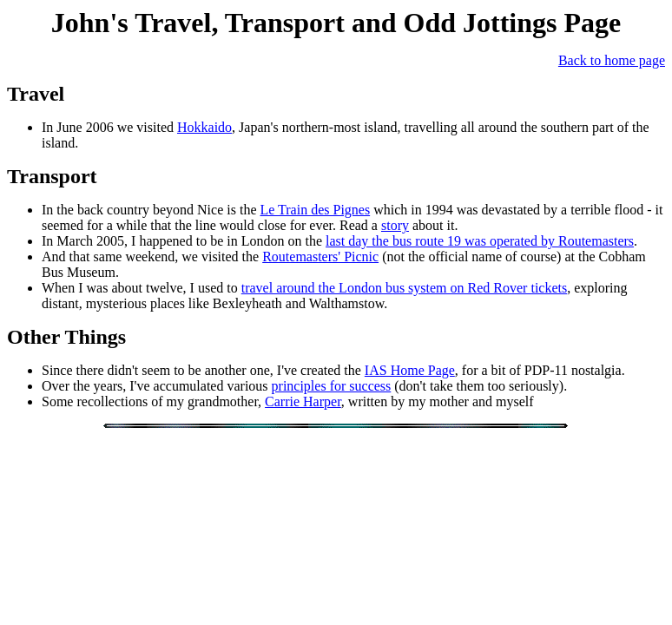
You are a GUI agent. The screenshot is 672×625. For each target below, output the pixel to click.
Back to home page (612, 60)
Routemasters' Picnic (320, 257)
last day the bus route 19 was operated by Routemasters (480, 241)
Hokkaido (204, 127)
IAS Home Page (410, 370)
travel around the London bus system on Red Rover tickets (404, 288)
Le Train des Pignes (315, 210)
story (395, 225)
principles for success (332, 386)
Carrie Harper (303, 401)
